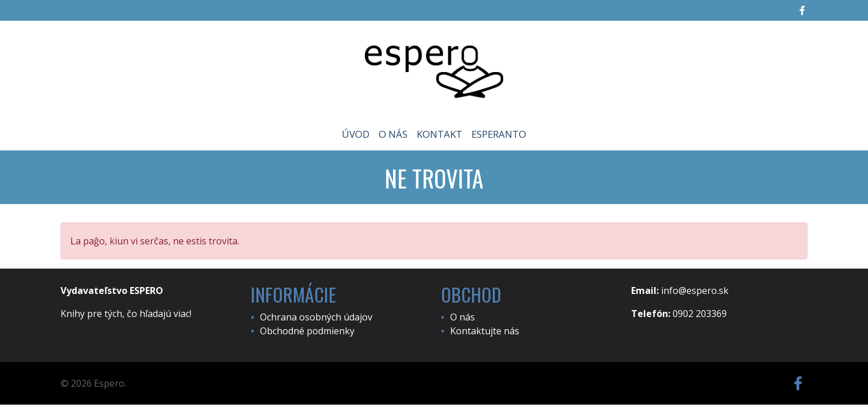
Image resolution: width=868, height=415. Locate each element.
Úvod (356, 134)
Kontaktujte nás (485, 331)
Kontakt (439, 134)
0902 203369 (700, 314)
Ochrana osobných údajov (316, 317)
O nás (393, 134)
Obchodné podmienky (307, 331)
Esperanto (499, 134)
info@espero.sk (695, 290)
